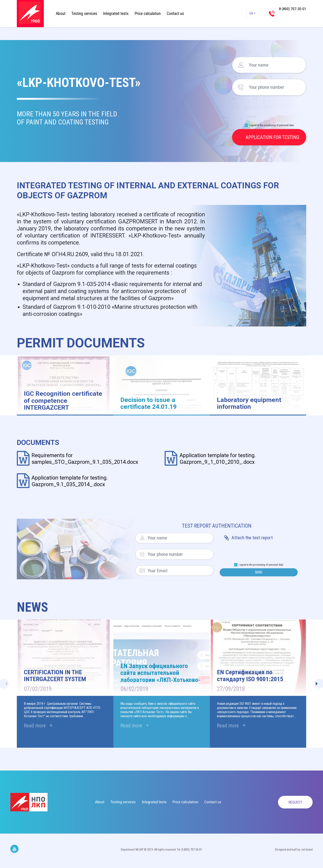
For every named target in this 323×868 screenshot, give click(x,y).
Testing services (84, 14)
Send (259, 573)
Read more (38, 730)
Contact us (175, 14)
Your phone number (241, 87)
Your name (241, 65)
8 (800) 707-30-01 (290, 13)
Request (290, 805)
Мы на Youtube (14, 851)
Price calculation (148, 14)
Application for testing (272, 137)
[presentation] (269, 109)
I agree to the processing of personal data (272, 125)
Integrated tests (116, 14)
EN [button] (250, 14)
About (61, 14)
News (32, 610)
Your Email (142, 571)
